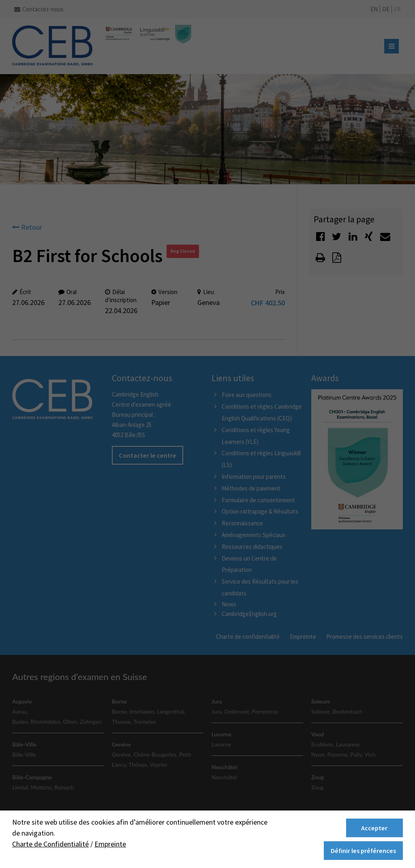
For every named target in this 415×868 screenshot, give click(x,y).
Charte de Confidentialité (50, 844)
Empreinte (110, 844)
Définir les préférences (363, 851)
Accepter (374, 828)
